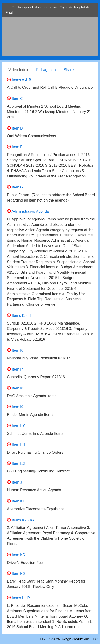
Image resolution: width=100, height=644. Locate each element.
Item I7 (15, 369)
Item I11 (16, 445)
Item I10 (16, 426)
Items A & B (19, 80)
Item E (15, 147)
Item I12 (16, 464)
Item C (15, 99)
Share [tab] (69, 70)
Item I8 (15, 388)
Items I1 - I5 (19, 316)
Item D (15, 128)
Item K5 (16, 555)
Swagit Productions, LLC (79, 639)
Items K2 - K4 (21, 520)
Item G (15, 187)
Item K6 (16, 574)
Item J (15, 482)
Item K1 (16, 501)
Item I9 (15, 407)
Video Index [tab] (18, 70)
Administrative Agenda (28, 211)
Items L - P (18, 598)
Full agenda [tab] (46, 70)
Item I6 (15, 350)
